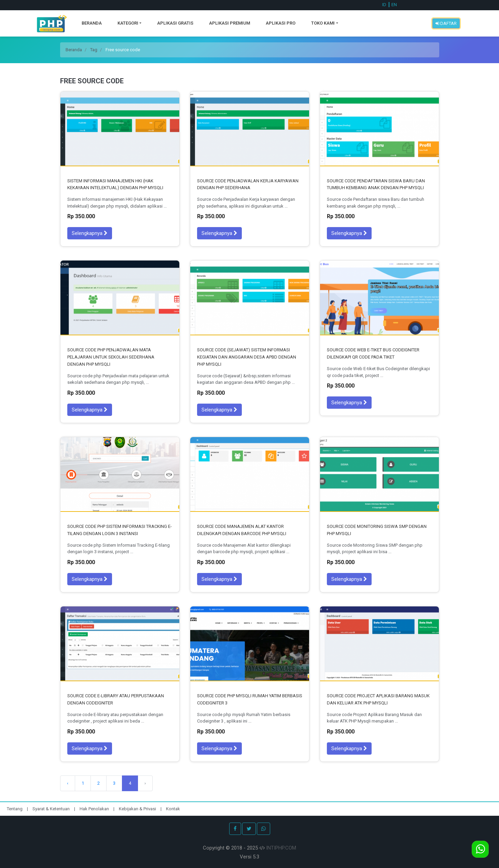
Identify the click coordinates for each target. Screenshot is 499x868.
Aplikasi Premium (230, 23)
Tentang (15, 809)
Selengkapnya (90, 233)
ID (384, 5)
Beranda (92, 23)
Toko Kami (323, 23)
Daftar (446, 23)
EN (394, 5)
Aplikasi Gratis (175, 23)
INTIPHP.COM (281, 848)
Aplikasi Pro (281, 23)
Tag (94, 50)
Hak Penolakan (95, 809)
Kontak (173, 809)
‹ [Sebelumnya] (68, 783)
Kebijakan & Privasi (137, 809)
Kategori (128, 23)
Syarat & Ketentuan (52, 809)
